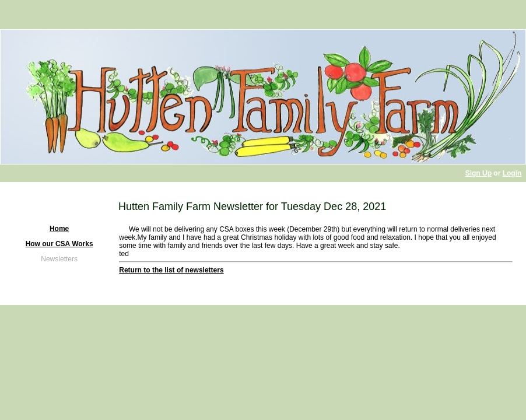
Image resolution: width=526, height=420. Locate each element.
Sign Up (478, 173)
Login (512, 173)
